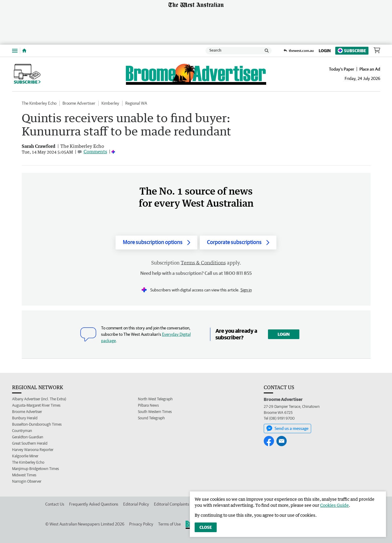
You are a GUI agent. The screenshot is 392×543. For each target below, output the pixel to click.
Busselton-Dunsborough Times (37, 424)
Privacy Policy (141, 524)
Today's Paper (342, 69)
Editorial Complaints (172, 504)
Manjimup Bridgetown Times (35, 469)
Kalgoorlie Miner (25, 456)
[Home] (24, 51)
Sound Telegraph (151, 418)
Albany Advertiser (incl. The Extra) (39, 399)
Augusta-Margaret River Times (36, 405)
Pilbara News (148, 405)
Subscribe (352, 51)
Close (206, 527)
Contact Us (55, 504)
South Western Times (155, 412)
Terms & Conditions (203, 263)
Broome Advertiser (79, 103)
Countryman (22, 431)
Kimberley (110, 103)
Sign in (246, 290)
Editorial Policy (136, 504)
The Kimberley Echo (39, 103)
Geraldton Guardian (28, 437)
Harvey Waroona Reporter (33, 450)
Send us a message (287, 428)
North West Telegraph (155, 399)
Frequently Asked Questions (94, 504)
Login (325, 51)
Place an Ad (370, 69)
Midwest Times (24, 475)
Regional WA (136, 103)
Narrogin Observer (27, 481)
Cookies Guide (335, 505)
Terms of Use (169, 524)
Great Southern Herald (30, 443)
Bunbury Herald (25, 418)
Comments (95, 151)
